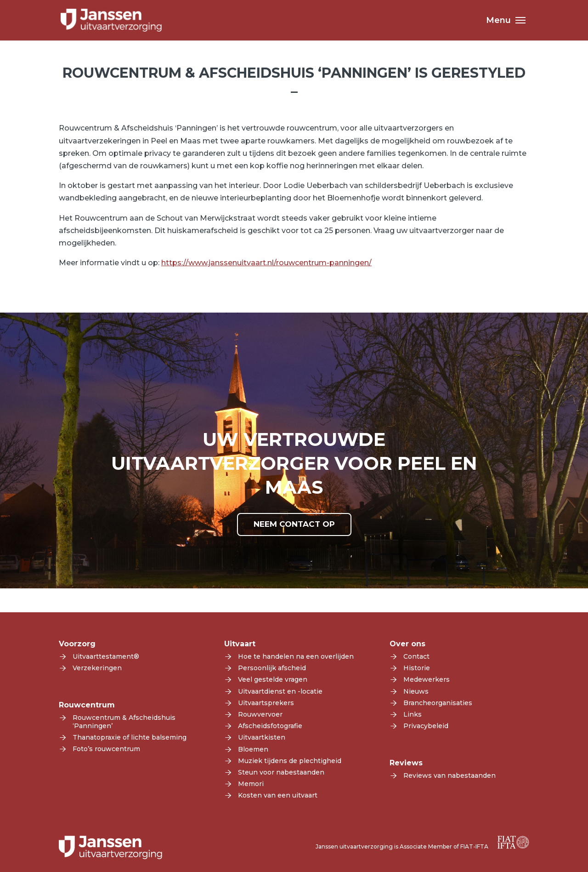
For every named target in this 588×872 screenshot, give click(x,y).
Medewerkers (427, 679)
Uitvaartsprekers (266, 703)
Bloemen (253, 749)
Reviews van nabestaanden (449, 775)
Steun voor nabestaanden (281, 772)
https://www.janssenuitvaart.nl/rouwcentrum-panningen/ (266, 263)
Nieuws (416, 691)
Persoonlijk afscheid (272, 668)
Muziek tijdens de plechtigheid (290, 761)
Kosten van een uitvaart (278, 795)
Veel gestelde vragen (273, 679)
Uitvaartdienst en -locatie (280, 691)
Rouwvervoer (260, 714)
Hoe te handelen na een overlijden (296, 656)
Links (413, 714)
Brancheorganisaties (438, 703)
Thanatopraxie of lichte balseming (130, 737)
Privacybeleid (426, 726)
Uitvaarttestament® (106, 656)
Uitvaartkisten (262, 737)
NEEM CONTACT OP (294, 524)
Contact (416, 656)
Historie (417, 668)
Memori (251, 784)
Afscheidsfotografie (270, 726)
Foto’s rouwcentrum (106, 749)
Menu (498, 21)
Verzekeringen (97, 668)
